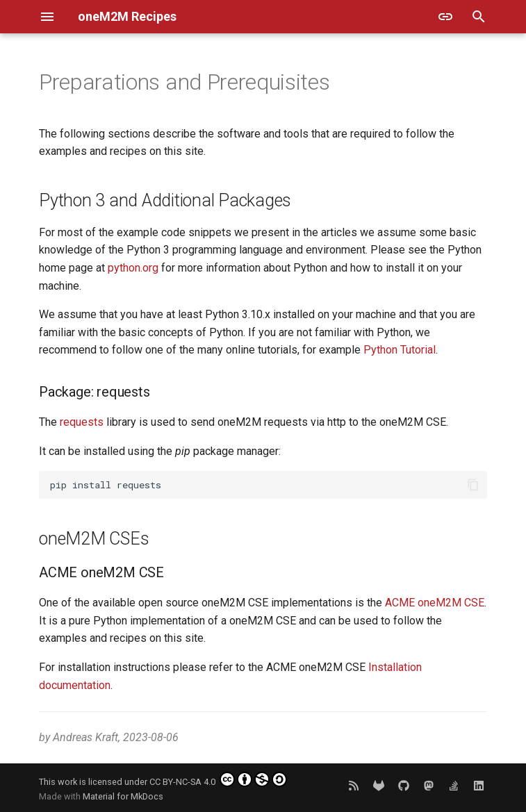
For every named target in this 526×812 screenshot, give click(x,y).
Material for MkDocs (123, 796)
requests (82, 422)
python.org (133, 268)
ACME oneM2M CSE (435, 603)
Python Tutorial (400, 350)
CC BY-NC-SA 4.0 (218, 779)
